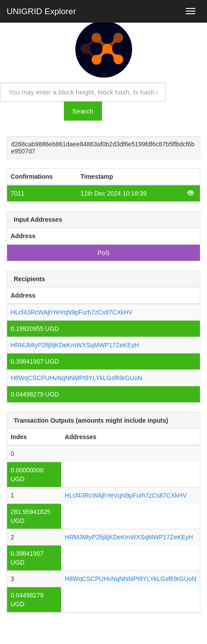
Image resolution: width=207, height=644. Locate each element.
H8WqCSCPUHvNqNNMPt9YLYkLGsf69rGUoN (76, 378)
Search (83, 111)
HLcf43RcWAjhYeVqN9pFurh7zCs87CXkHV (72, 312)
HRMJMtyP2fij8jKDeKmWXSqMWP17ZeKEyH (75, 345)
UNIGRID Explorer (41, 11)
